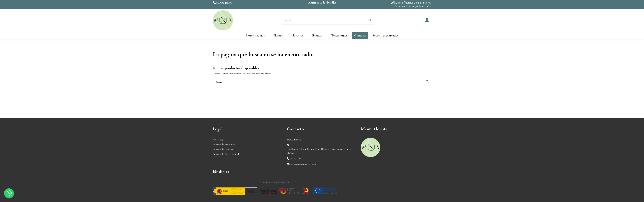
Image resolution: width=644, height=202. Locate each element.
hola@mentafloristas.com (304, 165)
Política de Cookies (223, 149)
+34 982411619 (224, 2)
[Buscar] (370, 20)
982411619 (296, 159)
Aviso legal (218, 140)
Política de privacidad (224, 144)
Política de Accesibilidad (226, 154)
